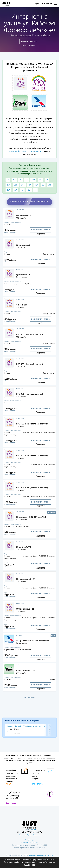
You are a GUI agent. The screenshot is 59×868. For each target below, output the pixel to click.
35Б (50, 185)
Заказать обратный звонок (29, 835)
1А (8, 180)
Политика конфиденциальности (41, 855)
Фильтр (29, 42)
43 (22, 190)
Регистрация (29, 840)
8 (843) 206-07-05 (43, 4)
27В (40, 180)
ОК (34, 865)
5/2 (14, 180)
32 (43, 185)
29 (30, 185)
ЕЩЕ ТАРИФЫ (29, 698)
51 (35, 190)
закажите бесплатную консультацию (26, 151)
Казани (47, 35)
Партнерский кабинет (30, 843)
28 (47, 180)
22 (26, 180)
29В (16, 185)
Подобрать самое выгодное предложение (29, 202)
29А (8, 185)
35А (8, 190)
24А (33, 180)
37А (16, 190)
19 (20, 180)
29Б (23, 185)
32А (36, 185)
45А (29, 190)
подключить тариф (41, 230)
